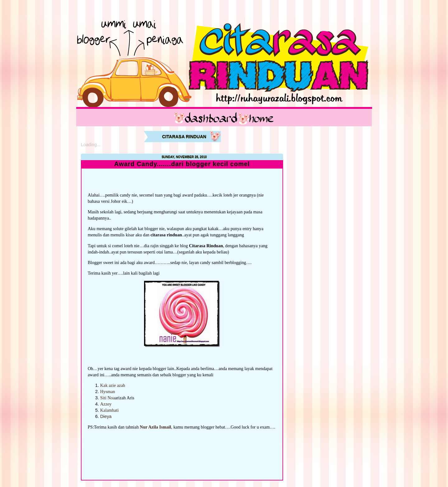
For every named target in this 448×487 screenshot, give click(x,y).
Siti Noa (107, 398)
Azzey (106, 404)
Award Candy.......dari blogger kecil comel (182, 164)
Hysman (108, 392)
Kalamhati (110, 410)
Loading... (91, 145)
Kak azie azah (113, 385)
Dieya (106, 416)
